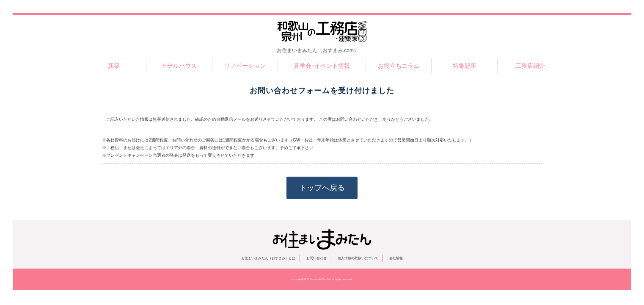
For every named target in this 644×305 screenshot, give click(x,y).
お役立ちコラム (399, 66)
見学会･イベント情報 (322, 66)
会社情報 (396, 258)
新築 (114, 66)
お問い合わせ (316, 258)
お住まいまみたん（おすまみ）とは (268, 258)
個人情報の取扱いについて (358, 258)
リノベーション (245, 66)
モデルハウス (179, 66)
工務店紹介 (530, 66)
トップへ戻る (322, 188)
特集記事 (465, 66)
